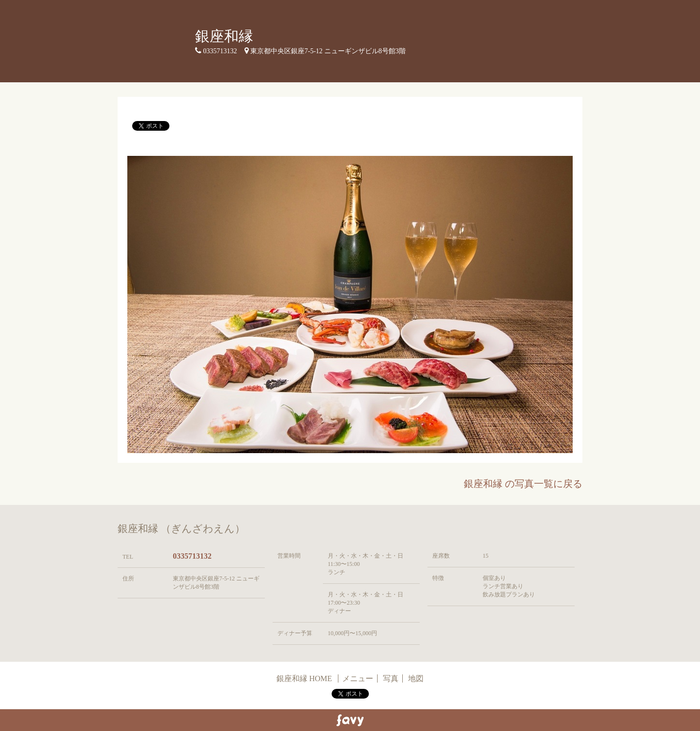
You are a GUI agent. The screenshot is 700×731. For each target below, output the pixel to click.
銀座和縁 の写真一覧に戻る (523, 484)
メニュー (358, 678)
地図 (416, 678)
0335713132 (192, 556)
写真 (391, 678)
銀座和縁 (224, 36)
